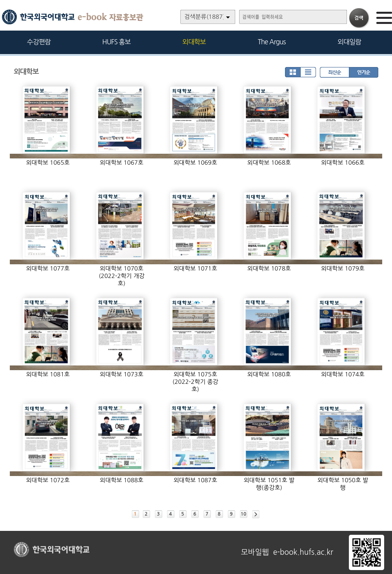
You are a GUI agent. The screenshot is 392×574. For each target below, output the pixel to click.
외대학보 (194, 42)
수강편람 (39, 42)
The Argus (272, 42)
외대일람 (349, 42)
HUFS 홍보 (116, 42)
